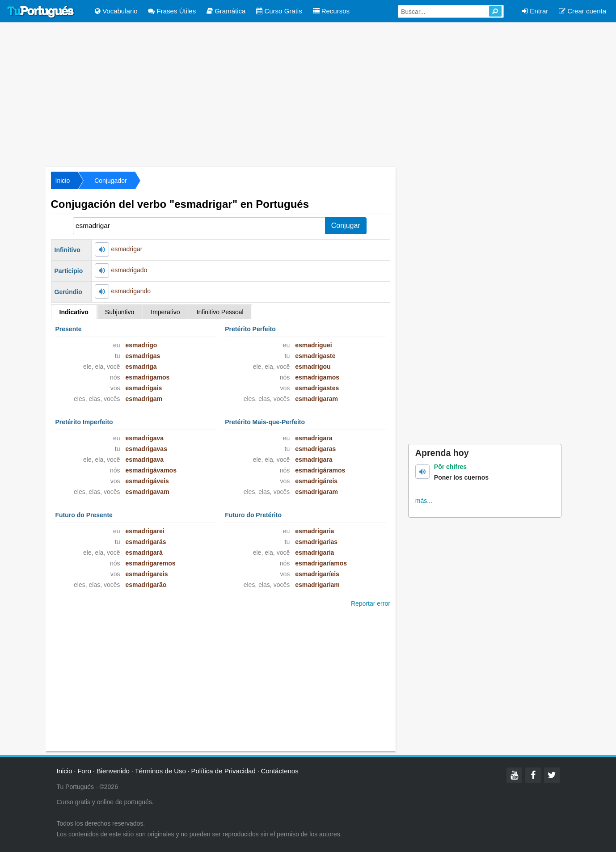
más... (424, 501)
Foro (84, 771)
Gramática (226, 11)
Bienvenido (113, 771)
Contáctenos (279, 771)
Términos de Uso (160, 771)
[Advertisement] (308, 94)
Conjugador (110, 181)
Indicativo (74, 312)
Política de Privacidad (224, 771)
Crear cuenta (582, 11)
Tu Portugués (41, 12)
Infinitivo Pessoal (220, 312)
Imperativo (165, 312)
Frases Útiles (172, 11)
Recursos (331, 11)
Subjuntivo (120, 312)
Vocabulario (116, 11)
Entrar (535, 11)
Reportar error (371, 603)
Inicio (63, 181)
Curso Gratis (279, 11)
